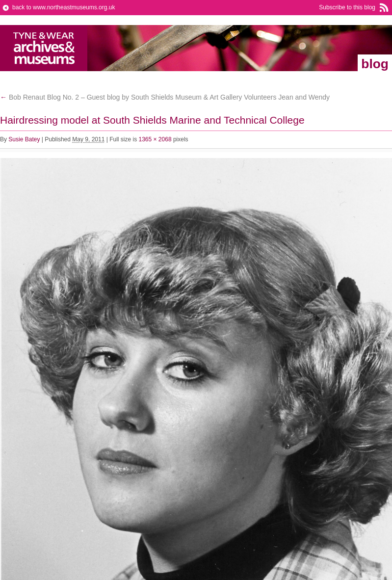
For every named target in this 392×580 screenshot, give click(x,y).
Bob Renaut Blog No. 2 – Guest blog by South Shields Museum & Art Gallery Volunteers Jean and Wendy (165, 97)
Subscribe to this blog (347, 7)
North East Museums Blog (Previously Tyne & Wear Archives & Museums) (44, 48)
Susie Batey (24, 139)
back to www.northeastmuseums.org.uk (64, 7)
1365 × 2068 (155, 139)
